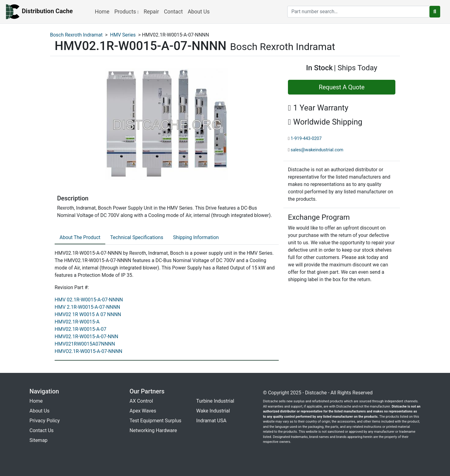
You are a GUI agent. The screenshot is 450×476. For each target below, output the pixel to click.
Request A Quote (341, 87)
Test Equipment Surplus (155, 421)
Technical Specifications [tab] (137, 237)
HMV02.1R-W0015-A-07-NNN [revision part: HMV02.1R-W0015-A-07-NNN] (86, 337)
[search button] (435, 12)
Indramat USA (211, 421)
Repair (151, 12)
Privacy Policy (45, 421)
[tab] (80, 238)
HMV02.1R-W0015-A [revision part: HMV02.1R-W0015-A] (77, 322)
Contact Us (42, 430)
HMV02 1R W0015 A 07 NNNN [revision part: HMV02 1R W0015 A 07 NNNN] (88, 314)
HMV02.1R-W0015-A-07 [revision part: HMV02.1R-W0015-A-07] (80, 329)
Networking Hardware (153, 430)
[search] (359, 12)
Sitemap (39, 440)
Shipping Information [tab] (196, 237)
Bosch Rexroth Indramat (76, 35)
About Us (199, 12)
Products (126, 12)
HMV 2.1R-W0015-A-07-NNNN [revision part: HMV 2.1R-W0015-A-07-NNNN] (87, 307)
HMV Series (123, 35)
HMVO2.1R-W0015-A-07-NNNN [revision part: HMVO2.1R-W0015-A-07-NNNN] (88, 351)
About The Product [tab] (80, 237)
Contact (173, 12)
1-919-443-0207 (306, 139)
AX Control (141, 401)
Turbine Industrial (215, 401)
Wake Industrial (213, 411)
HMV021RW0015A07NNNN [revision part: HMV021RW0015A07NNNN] (85, 344)
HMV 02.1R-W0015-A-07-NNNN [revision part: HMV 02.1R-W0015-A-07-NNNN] (89, 300)
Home (102, 12)
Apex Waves (143, 411)
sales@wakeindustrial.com (317, 150)
